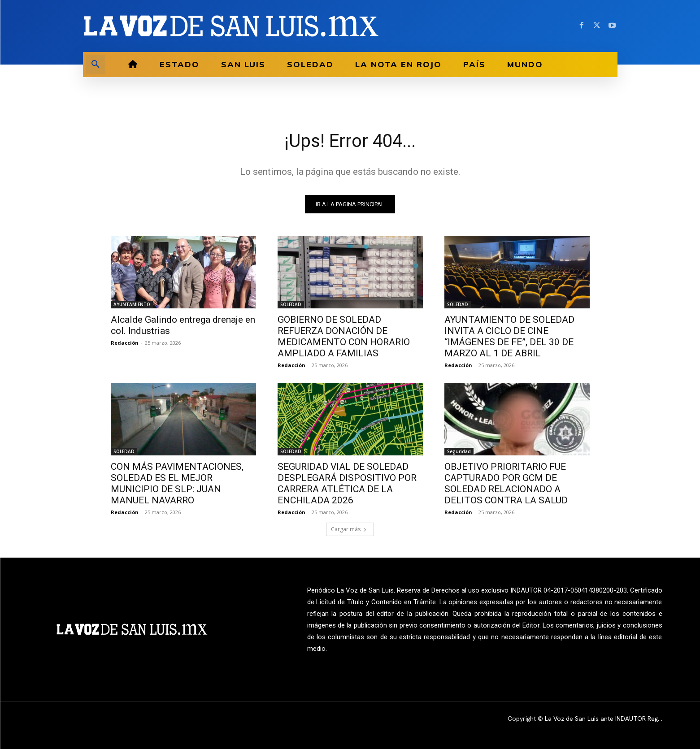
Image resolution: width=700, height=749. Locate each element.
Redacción (125, 343)
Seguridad (459, 451)
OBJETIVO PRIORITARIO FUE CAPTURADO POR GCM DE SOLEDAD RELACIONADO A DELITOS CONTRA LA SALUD (506, 483)
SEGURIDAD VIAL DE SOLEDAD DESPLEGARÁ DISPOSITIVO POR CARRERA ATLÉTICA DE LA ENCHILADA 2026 (347, 483)
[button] (96, 65)
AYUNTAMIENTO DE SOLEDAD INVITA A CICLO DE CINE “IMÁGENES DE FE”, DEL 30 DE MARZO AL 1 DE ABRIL (509, 336)
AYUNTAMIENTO (132, 304)
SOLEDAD (291, 304)
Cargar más (349, 529)
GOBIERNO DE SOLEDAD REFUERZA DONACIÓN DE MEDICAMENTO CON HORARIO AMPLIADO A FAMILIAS (344, 336)
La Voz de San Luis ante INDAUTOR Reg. (603, 719)
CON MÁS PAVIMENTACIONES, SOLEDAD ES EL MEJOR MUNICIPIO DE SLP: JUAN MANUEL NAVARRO (177, 483)
